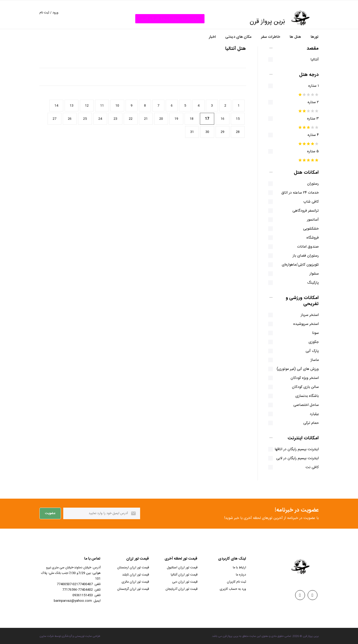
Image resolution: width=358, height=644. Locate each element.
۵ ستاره (310, 152)
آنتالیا (311, 60)
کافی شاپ (308, 202)
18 (192, 119)
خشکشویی (308, 229)
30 (207, 132)
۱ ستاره (310, 86)
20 (161, 119)
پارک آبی (309, 351)
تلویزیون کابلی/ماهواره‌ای (297, 265)
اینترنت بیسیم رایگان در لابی (294, 458)
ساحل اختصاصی (303, 405)
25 (85, 119)
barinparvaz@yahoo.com (73, 601)
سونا (312, 333)
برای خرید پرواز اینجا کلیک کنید (170, 19)
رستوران (310, 184)
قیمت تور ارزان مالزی (135, 582)
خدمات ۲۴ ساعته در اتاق (297, 193)
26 (70, 119)
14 (56, 106)
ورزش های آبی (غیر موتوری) (295, 369)
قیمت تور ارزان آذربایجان (182, 589)
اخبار (212, 37)
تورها (315, 37)
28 (238, 132)
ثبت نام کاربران (236, 582)
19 (176, 119)
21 (146, 119)
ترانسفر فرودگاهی (302, 211)
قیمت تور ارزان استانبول (182, 568)
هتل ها (295, 37)
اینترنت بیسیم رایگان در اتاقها (293, 449)
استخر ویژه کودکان (301, 378)
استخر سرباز (307, 315)
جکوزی (310, 342)
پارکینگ (310, 283)
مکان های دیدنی (238, 37)
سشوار (311, 274)
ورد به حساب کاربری (233, 589)
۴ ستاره (310, 135)
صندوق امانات (305, 247)
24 (100, 119)
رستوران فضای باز (302, 256)
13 (72, 106)
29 (223, 132)
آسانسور (310, 220)
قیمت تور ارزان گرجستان (133, 589)
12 (87, 106)
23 (115, 119)
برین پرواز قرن (311, 636)
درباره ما (241, 575)
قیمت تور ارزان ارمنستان (133, 568)
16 (223, 119)
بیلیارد (311, 414)
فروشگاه (309, 238)
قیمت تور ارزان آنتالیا (184, 575)
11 (102, 106)
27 (54, 119)
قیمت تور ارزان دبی (185, 582)
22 (131, 119)
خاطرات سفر (271, 37)
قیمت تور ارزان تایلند (136, 575)
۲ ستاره (310, 102)
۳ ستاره (310, 119)
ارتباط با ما (239, 568)
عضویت (50, 513)
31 (192, 132)
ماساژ (311, 360)
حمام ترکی (308, 423)
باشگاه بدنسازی (304, 396)
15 (238, 119)
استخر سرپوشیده (303, 324)
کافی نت (309, 467)
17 (207, 119)
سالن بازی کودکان (302, 387)
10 (117, 106)
